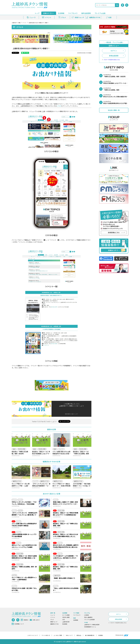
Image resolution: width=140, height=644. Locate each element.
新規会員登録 (114, 56)
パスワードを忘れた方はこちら (112, 60)
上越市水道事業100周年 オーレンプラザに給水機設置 (24, 535)
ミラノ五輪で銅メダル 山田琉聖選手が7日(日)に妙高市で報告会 (24, 525)
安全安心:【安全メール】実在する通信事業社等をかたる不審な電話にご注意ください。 (24, 557)
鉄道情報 (65, 624)
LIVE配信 (86, 615)
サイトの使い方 (46, 635)
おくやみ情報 (66, 615)
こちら (59, 106)
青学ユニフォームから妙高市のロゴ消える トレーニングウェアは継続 (24, 546)
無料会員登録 (86, 13)
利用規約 (101, 635)
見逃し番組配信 (88, 617)
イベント (24, 23)
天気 (64, 619)
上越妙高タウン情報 (16, 23)
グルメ (52, 619)
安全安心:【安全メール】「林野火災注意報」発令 (65, 568)
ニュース (53, 615)
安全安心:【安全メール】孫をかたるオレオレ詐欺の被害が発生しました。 (66, 535)
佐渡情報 (76, 620)
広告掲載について (18, 624)
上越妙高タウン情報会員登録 (92, 625)
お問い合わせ (35, 620)
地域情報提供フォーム (90, 627)
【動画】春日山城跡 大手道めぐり (64, 578)
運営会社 (79, 635)
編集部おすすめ (54, 624)
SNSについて (69, 635)
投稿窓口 (25, 620)
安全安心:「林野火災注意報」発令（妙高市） (24, 568)
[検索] (117, 5)
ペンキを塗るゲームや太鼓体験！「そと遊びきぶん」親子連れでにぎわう (65, 557)
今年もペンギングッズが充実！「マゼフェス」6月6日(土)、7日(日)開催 (24, 503)
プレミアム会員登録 (89, 619)
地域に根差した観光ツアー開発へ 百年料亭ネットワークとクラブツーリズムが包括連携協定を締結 (65, 503)
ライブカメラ (73, 13)
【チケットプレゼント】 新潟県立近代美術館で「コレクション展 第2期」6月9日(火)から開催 (24, 514)
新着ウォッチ (54, 622)
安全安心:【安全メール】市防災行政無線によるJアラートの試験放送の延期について (66, 514)
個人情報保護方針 (90, 635)
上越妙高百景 (66, 622)
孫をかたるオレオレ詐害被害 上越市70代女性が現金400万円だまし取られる (66, 546)
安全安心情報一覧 (114, 110)
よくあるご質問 (58, 635)
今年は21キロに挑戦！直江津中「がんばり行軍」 (24, 589)
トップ (37, 13)
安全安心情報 (66, 617)
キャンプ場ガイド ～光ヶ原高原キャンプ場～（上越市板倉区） (24, 578)
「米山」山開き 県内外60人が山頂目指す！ (66, 589)
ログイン (114, 51)
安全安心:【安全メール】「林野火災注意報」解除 (65, 525)
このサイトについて (33, 635)
